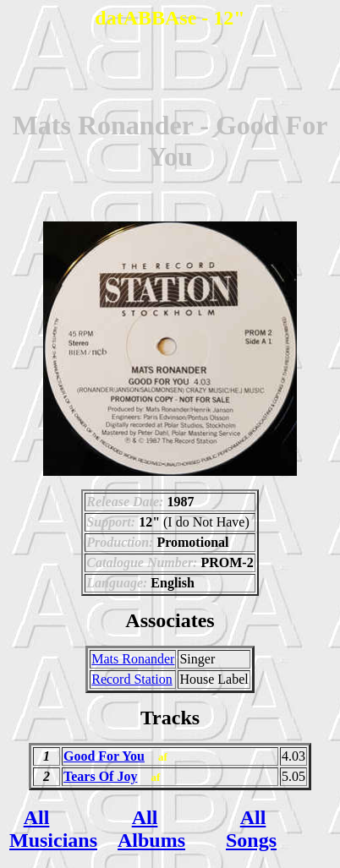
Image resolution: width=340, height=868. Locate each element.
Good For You (104, 756)
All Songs (251, 829)
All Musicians (53, 829)
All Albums (151, 829)
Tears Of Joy (100, 776)
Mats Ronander (133, 659)
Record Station (132, 679)
